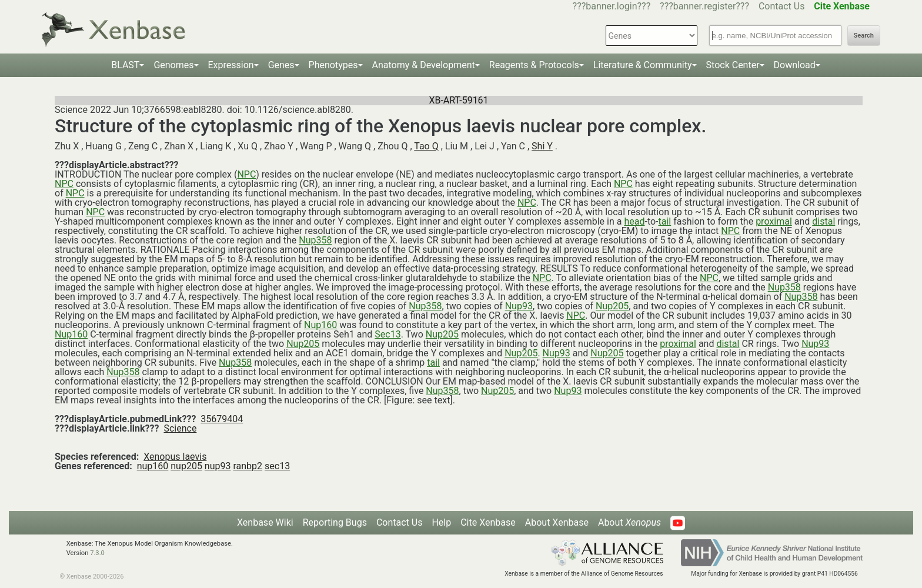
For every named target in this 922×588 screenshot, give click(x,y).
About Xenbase (557, 522)
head (634, 221)
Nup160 (320, 325)
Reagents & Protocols (534, 65)
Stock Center (733, 65)
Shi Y (542, 146)
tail (665, 221)
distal (824, 221)
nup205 (186, 466)
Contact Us (782, 6)
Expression (231, 65)
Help (441, 522)
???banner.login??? (612, 6)
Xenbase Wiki (265, 522)
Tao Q (426, 146)
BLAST (125, 65)
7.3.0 (97, 553)
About (629, 522)
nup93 (218, 466)
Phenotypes (333, 65)
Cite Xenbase (488, 522)
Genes (281, 65)
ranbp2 (248, 466)
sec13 (277, 466)
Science (180, 428)
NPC (246, 174)
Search (864, 36)
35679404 (222, 419)
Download (795, 65)
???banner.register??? (704, 6)
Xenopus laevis (175, 457)
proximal (774, 221)
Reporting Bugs (335, 522)
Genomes (173, 65)
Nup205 (612, 306)
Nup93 (519, 306)
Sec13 (387, 334)
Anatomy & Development (424, 65)
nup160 (153, 466)
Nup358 (315, 240)
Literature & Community (643, 65)
